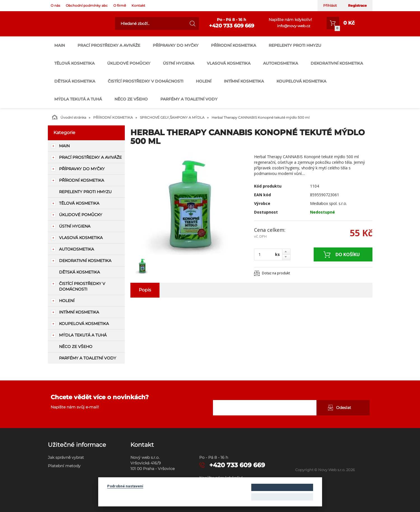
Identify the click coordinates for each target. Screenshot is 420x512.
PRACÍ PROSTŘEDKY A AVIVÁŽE (109, 45)
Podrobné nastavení (125, 486)
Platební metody (64, 466)
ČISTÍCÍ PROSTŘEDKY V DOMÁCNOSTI (146, 81)
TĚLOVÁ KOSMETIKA (74, 63)
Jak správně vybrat (66, 457)
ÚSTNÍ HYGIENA (179, 63)
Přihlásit (330, 5)
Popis (145, 290)
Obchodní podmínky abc (87, 5)
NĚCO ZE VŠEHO (131, 99)
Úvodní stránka (69, 117)
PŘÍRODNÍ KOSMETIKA (234, 45)
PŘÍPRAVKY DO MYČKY (176, 45)
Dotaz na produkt (276, 273)
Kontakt (138, 5)
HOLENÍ (204, 81)
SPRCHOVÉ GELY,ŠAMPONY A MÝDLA (172, 117)
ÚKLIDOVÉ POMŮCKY (129, 63)
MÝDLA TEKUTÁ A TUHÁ (78, 99)
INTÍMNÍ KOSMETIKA (244, 81)
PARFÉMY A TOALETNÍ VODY (189, 99)
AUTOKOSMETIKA (281, 63)
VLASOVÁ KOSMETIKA (229, 63)
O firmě (120, 5)
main (60, 45)
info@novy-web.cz (294, 26)
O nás (55, 5)
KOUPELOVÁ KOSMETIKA (301, 81)
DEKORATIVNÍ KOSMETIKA (337, 63)
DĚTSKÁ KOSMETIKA (75, 81)
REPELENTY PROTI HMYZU (295, 45)
